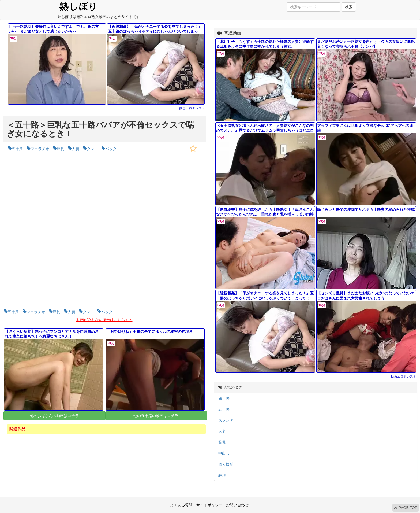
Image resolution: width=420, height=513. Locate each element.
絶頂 (222, 475)
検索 (349, 7)
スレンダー (228, 420)
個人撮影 (226, 464)
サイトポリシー (209, 505)
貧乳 (222, 442)
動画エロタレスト (192, 108)
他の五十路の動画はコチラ (156, 416)
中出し (224, 453)
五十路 (224, 409)
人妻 (222, 431)
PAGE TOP (406, 508)
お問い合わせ (237, 505)
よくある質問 (181, 505)
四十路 (224, 398)
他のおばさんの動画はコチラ (54, 416)
